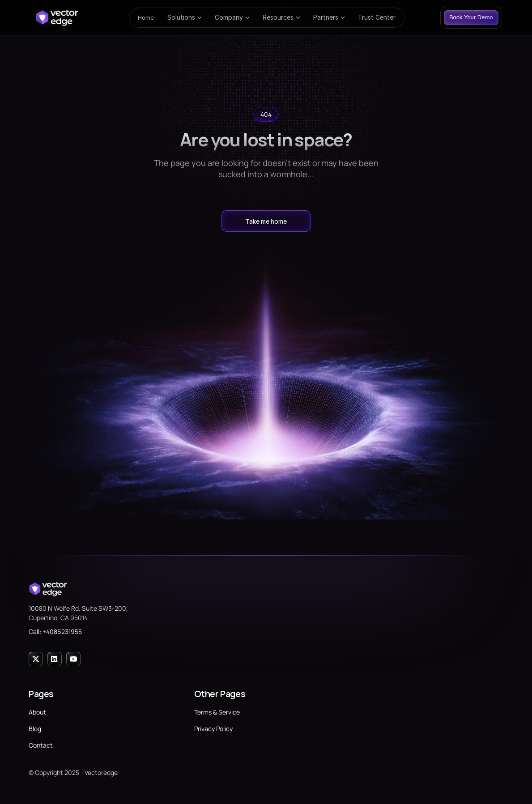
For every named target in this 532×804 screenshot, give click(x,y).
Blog (35, 729)
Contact (41, 745)
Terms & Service (217, 712)
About (37, 712)
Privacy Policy (213, 729)
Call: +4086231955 (55, 632)
